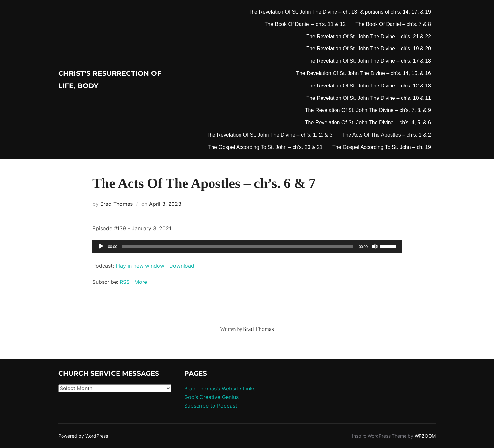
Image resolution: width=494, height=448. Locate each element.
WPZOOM (425, 436)
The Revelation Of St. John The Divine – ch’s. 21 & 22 (369, 37)
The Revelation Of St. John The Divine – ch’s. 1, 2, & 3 (269, 135)
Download (182, 266)
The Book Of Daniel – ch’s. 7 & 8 (393, 24)
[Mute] (375, 246)
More (141, 282)
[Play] (101, 246)
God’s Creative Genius (211, 397)
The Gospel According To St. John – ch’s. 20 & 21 (265, 147)
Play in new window (140, 266)
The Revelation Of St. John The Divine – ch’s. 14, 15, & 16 (364, 73)
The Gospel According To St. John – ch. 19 (382, 147)
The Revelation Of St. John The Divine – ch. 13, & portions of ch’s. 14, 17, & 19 (340, 12)
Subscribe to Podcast (211, 406)
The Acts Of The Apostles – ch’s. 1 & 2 (387, 135)
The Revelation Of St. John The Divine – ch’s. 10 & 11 (369, 98)
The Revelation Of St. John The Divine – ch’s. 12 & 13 (369, 86)
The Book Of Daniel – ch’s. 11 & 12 (305, 24)
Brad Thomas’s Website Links (220, 389)
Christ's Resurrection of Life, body (103, 80)
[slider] (238, 246)
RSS (125, 282)
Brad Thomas (117, 204)
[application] (247, 246)
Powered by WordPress (83, 436)
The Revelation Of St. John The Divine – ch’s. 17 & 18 (369, 61)
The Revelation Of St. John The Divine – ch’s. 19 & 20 (369, 49)
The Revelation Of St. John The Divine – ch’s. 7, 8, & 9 (368, 110)
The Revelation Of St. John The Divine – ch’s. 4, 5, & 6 (368, 122)
